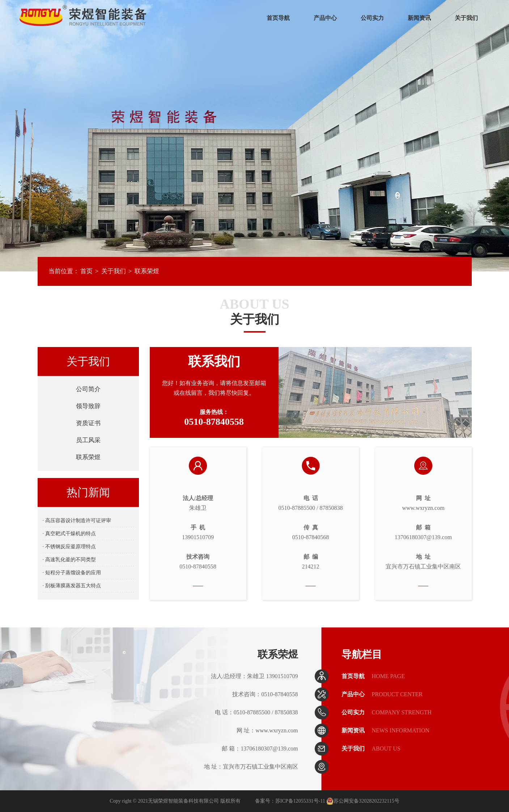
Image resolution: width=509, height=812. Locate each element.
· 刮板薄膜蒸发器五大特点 (72, 586)
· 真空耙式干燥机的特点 (69, 534)
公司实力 (372, 18)
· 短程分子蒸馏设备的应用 (72, 573)
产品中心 (325, 18)
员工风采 (88, 440)
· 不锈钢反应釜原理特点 (69, 547)
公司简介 (88, 389)
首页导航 (278, 18)
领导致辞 (88, 406)
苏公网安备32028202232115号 (363, 801)
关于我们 (466, 18)
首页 (86, 271)
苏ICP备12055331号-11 (300, 801)
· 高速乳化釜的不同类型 (69, 560)
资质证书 (88, 423)
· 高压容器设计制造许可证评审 (77, 521)
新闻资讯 (419, 18)
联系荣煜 (147, 271)
